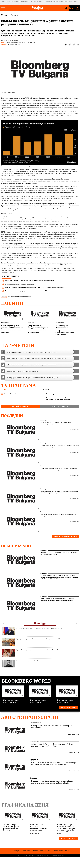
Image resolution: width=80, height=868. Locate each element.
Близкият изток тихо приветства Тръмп (20, 284)
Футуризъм (34, 760)
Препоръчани (16, 546)
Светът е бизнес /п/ (9, 394)
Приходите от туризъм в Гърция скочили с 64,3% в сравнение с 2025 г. (32, 642)
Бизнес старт (5, 323)
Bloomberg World (27, 681)
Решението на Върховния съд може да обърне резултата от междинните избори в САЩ (52, 782)
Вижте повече (69, 707)
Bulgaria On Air (25, 1)
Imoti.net (61, 1)
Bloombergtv (17, 1)
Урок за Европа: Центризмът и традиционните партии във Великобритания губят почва (60, 492)
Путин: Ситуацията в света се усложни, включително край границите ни (32, 631)
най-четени (18, 345)
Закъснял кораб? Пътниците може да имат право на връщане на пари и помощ (59, 515)
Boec (9, 4)
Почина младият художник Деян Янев (21, 664)
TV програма (18, 385)
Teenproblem (49, 1)
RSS (67, 851)
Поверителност (34, 855)
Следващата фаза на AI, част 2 (39, 701)
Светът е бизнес (35, 723)
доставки (22, 297)
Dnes (12, 1)
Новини (12, 303)
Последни (12, 416)
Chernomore (14, 4)
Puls (44, 1)
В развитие (34, 778)
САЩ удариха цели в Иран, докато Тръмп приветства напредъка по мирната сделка (59, 469)
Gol (31, 1)
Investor (8, 1)
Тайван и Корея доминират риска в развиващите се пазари (12, 828)
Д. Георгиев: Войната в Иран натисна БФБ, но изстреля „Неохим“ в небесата (52, 745)
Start (1, 4)
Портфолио (38, 851)
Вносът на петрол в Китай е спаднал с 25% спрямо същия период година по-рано (66, 829)
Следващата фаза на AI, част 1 (66, 701)
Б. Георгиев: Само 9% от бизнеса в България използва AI (51, 727)
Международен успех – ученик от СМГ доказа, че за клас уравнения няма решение (60, 446)
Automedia (56, 1)
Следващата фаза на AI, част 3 (12, 701)
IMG (3, 1)
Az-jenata (39, 1)
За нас (48, 851)
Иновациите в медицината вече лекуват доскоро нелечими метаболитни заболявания (54, 764)
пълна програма (59, 406)
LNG (9, 297)
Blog (75, 1)
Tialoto (34, 1)
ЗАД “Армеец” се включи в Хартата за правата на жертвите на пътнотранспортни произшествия (58, 599)
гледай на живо (21, 406)
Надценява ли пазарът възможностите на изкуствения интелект (39, 829)
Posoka (5, 4)
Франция (28, 297)
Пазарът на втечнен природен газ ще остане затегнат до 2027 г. (27, 291)
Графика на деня (25, 805)
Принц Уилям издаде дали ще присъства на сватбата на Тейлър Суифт (32, 653)
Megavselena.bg (22, 4)
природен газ (15, 297)
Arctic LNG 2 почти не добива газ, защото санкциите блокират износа (30, 281)
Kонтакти (58, 851)
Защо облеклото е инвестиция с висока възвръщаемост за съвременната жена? (60, 553)
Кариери (15, 851)
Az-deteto (71, 1)
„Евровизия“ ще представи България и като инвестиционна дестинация (56, 423)
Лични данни (43, 855)
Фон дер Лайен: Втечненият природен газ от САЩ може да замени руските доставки (35, 287)
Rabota (66, 1)
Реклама (26, 851)
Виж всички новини (66, 537)
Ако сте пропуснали (30, 717)
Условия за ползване (22, 855)
